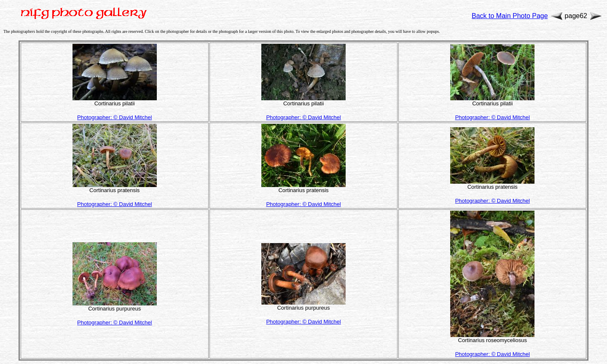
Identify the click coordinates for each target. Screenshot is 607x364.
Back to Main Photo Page (510, 16)
